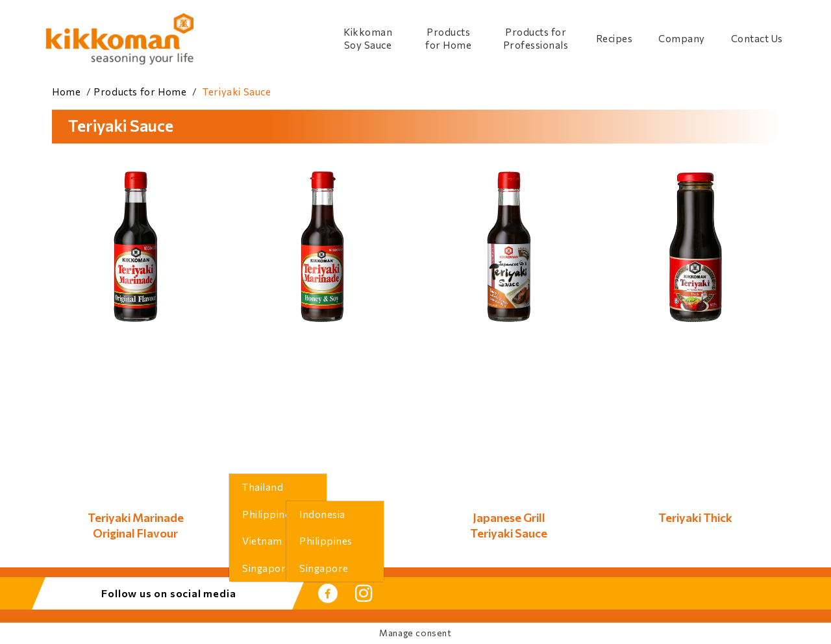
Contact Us (757, 38)
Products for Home (448, 38)
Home (66, 92)
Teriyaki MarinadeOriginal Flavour (136, 525)
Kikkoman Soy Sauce (368, 38)
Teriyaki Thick (695, 517)
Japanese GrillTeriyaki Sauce (509, 525)
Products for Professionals (536, 38)
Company (682, 38)
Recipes (614, 38)
